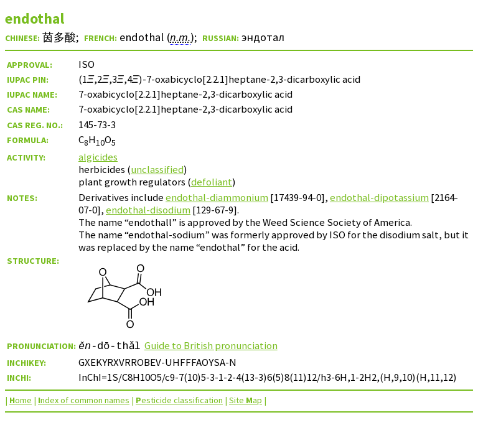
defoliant (212, 182)
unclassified (157, 169)
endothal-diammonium (217, 197)
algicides (98, 157)
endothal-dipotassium (379, 197)
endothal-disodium (148, 210)
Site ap (246, 400)
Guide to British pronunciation (212, 345)
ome (21, 400)
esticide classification (179, 400)
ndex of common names (84, 400)
